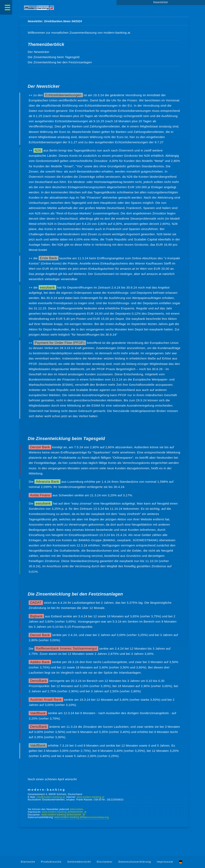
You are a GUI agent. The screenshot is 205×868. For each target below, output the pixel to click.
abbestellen (76, 809)
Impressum (165, 862)
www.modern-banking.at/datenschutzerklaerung (81, 817)
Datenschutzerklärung (135, 862)
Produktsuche (51, 862)
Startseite (28, 862)
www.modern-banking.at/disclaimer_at (63, 815)
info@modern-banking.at (51, 797)
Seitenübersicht (79, 862)
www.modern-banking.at (90, 797)
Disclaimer (105, 862)
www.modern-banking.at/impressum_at (64, 812)
